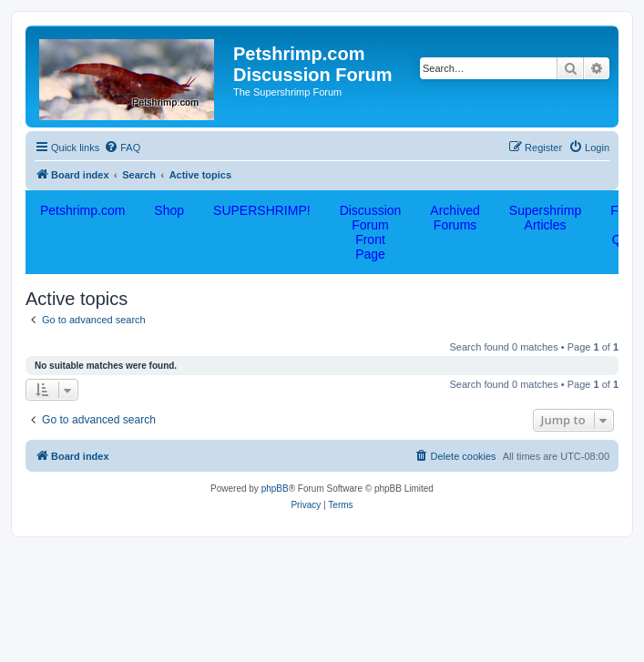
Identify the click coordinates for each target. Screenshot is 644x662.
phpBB (275, 489)
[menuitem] (122, 148)
